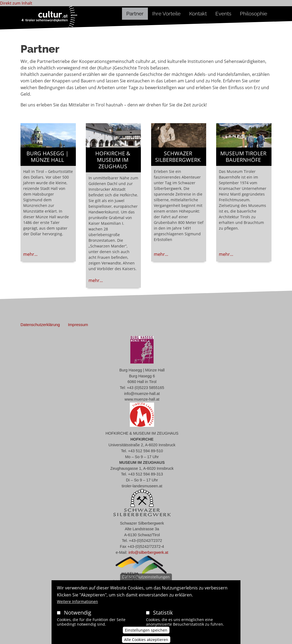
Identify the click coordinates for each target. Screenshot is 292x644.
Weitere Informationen (77, 608)
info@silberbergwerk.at (148, 552)
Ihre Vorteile (166, 14)
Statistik (163, 619)
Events (223, 14)
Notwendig (78, 619)
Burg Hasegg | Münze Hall (47, 157)
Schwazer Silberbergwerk (178, 157)
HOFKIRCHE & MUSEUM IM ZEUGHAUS (113, 160)
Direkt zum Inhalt (16, 3)
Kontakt (198, 14)
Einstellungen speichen (146, 636)
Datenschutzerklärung (40, 325)
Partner (135, 14)
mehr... (30, 254)
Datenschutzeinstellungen (146, 583)
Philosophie (254, 14)
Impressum (78, 325)
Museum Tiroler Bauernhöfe (243, 157)
